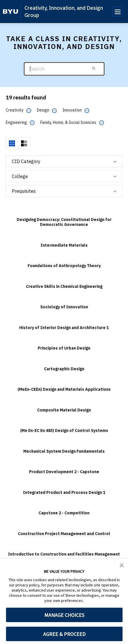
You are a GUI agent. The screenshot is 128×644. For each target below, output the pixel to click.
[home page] (10, 12)
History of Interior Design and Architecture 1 (64, 328)
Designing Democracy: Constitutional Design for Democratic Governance (64, 222)
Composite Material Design (64, 410)
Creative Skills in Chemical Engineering (64, 286)
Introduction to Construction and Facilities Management (64, 554)
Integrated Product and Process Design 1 (64, 492)
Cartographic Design (64, 369)
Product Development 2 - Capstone (64, 472)
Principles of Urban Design (64, 348)
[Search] (64, 69)
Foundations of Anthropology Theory (64, 266)
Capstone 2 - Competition (64, 513)
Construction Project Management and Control (64, 534)
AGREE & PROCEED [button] (64, 634)
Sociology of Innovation (64, 307)
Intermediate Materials (64, 245)
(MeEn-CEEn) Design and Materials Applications (64, 389)
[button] (122, 565)
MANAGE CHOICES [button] (64, 615)
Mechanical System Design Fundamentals (64, 451)
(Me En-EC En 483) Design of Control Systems (64, 430)
